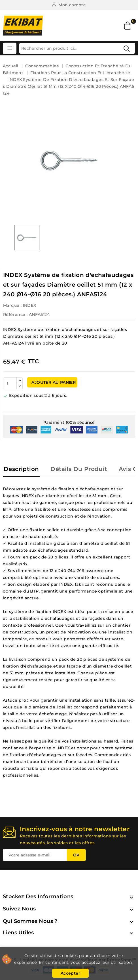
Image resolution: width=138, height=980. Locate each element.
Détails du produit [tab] (79, 469)
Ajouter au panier (53, 382)
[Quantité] (10, 383)
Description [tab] (21, 469)
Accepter (70, 973)
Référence (14, 314)
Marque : (12, 305)
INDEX (30, 305)
